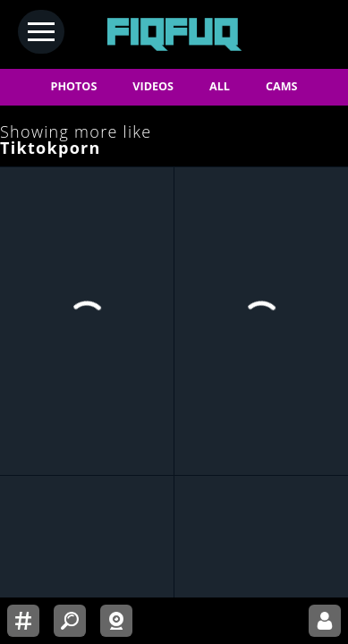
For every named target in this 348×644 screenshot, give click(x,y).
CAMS (282, 86)
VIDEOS (153, 86)
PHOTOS (74, 86)
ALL (220, 86)
